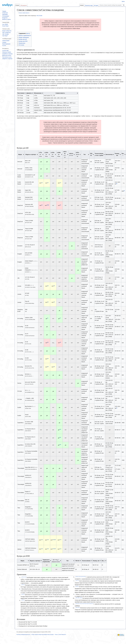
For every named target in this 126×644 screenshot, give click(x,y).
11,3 (83, 604)
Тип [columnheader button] (85, 154)
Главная (4, 11)
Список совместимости (24, 13)
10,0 (77, 598)
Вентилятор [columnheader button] (109, 154)
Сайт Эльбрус (6, 34)
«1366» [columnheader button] (59, 154)
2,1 (24, 585)
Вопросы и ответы (7, 19)
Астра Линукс (5, 26)
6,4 (83, 577)
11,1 (79, 604)
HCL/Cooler (39, 16)
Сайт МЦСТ (5, 36)
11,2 (81, 604)
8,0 (76, 586)
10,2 (81, 598)
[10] (60, 429)
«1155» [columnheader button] (46, 154)
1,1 (24, 577)
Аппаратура (5, 13)
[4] (42, 205)
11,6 (90, 604)
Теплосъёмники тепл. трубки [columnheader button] (99, 154)
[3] (124, 191)
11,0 (77, 604)
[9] (48, 358)
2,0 (22, 585)
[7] (48, 318)
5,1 (24, 600)
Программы (5, 15)
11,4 (86, 604)
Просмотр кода (89, 5)
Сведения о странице (7, 59)
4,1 (24, 594)
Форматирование (6, 44)
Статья (17, 5)
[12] (55, 540)
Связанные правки (7, 52)
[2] (117, 184)
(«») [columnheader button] (56, 561)
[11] (42, 540)
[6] (48, 286)
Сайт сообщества (6, 33)
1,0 (22, 577)
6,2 (80, 577)
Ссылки (4, 46)
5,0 (22, 600)
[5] (48, 205)
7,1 (78, 581)
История (96, 5)
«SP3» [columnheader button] (77, 154)
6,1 (78, 577)
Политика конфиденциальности (23, 635)
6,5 (85, 577)
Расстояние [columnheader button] (21, 93)
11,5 (88, 604)
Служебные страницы (7, 54)
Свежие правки (6, 41)
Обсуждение (24, 5)
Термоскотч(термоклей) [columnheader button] (46, 561)
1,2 (26, 577)
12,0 (77, 607)
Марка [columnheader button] (20, 154)
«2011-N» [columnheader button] (65, 154)
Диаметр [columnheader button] (29, 93)
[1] (42, 183)
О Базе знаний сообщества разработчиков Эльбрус (43, 635)
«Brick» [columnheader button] (71, 154)
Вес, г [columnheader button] (123, 154)
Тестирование (6, 16)
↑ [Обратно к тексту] (21, 589)
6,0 (76, 577)
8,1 (78, 586)
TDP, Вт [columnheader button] (91, 154)
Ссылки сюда (5, 51)
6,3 (81, 577)
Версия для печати (7, 55)
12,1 (79, 607)
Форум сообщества (7, 31)
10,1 (79, 598)
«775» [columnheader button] (40, 154)
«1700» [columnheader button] (53, 154)
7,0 (76, 581)
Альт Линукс (5, 24)
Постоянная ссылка (7, 57)
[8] (48, 342)
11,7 (92, 604)
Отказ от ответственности (60, 635)
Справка (4, 42)
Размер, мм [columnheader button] (117, 154)
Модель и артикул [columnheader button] (31, 154)
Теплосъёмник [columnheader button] (86, 561)
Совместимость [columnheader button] (60, 93)
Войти (123, 2)
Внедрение (5, 18)
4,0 (22, 594)
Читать (82, 5)
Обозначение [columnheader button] (38, 93)
